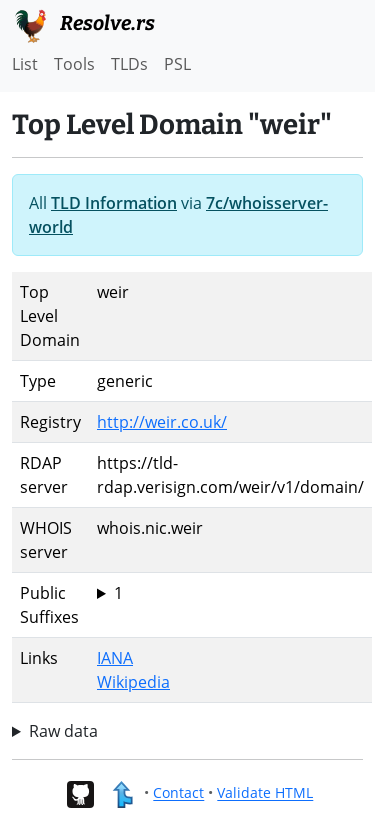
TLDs (129, 64)
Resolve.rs (83, 24)
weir (230, 593)
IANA (115, 658)
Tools (74, 64)
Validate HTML (265, 793)
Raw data (63, 731)
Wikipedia (133, 682)
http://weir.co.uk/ (162, 422)
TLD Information (114, 203)
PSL (177, 64)
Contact (178, 793)
